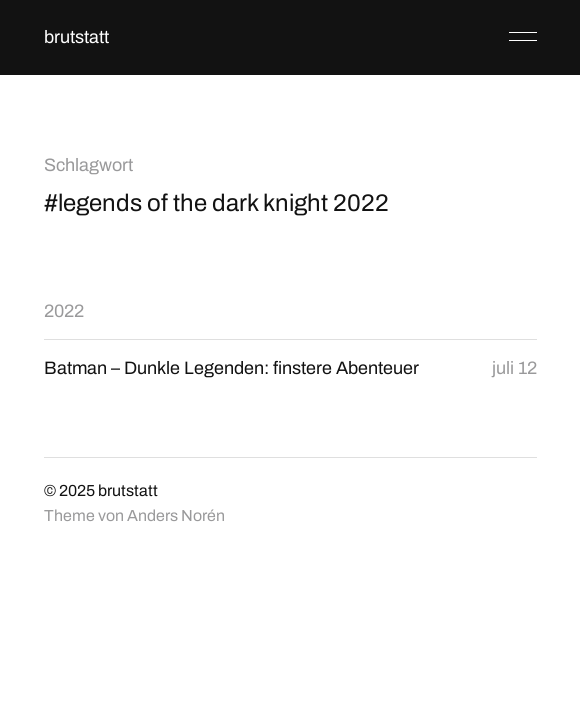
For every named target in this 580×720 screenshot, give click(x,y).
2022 (64, 311)
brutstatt (76, 37)
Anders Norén (176, 515)
